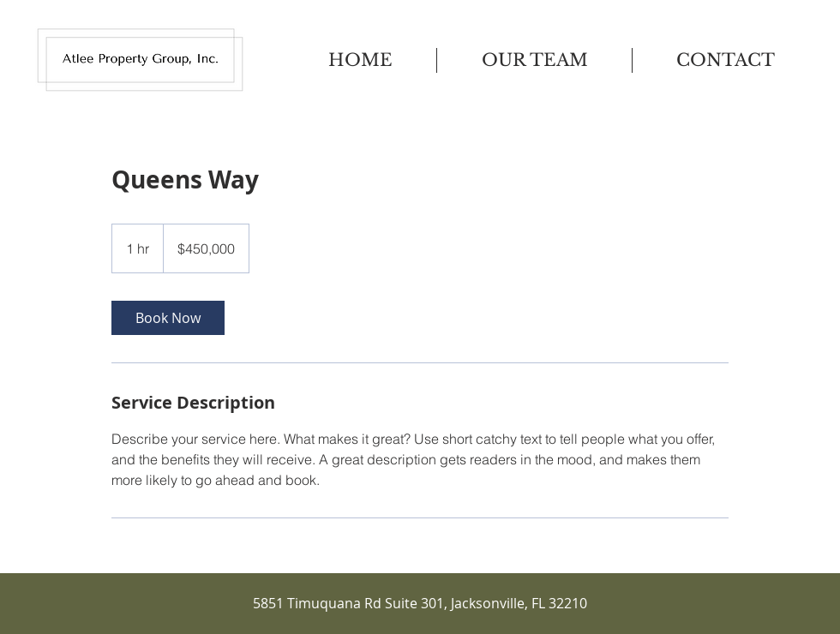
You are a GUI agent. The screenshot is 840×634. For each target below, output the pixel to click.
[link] (168, 318)
